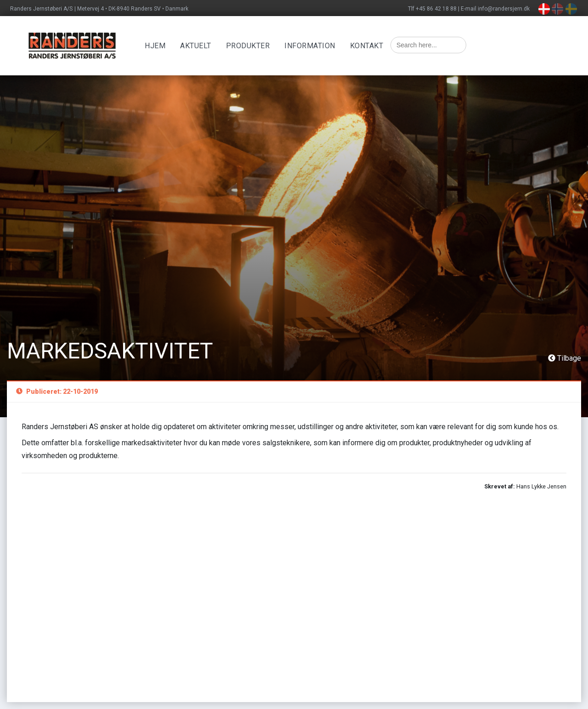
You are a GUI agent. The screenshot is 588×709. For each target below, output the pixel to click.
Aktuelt (196, 46)
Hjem (155, 46)
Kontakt (367, 46)
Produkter (248, 46)
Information (310, 46)
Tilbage (565, 358)
